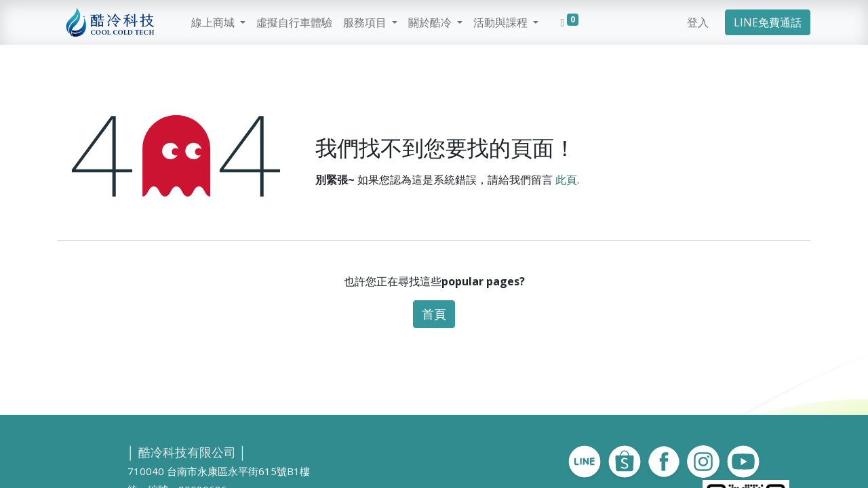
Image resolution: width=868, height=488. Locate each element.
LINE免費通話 (768, 22)
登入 (698, 22)
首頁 (434, 314)
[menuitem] (294, 22)
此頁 (566, 180)
